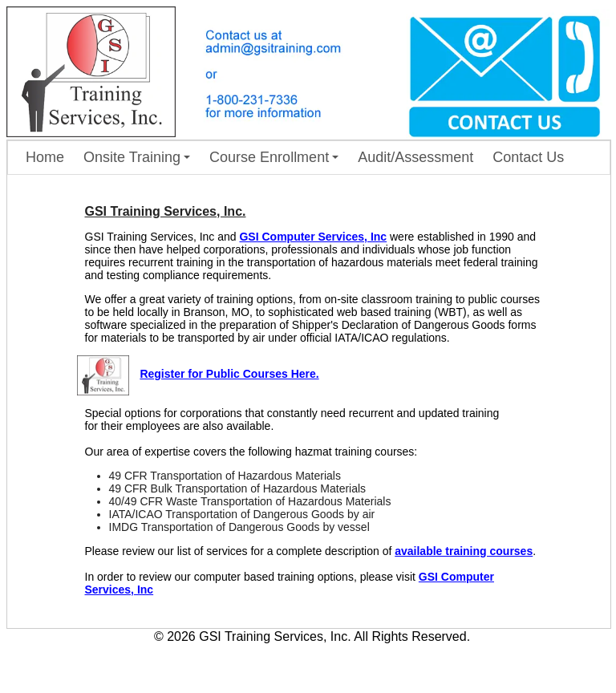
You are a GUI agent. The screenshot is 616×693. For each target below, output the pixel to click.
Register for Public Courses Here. (229, 374)
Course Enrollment (274, 157)
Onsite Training (137, 157)
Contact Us (528, 157)
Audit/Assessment (415, 157)
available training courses (464, 551)
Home (45, 157)
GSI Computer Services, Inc (313, 237)
